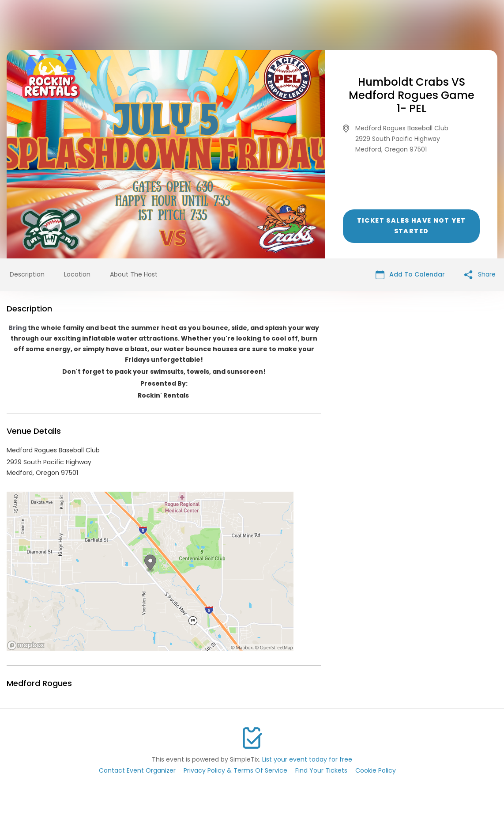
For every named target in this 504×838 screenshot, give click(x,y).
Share (480, 275)
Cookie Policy (376, 770)
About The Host (134, 274)
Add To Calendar (410, 275)
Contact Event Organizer (137, 770)
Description (27, 274)
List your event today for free (307, 759)
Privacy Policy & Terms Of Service (235, 770)
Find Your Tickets (321, 770)
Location (77, 274)
